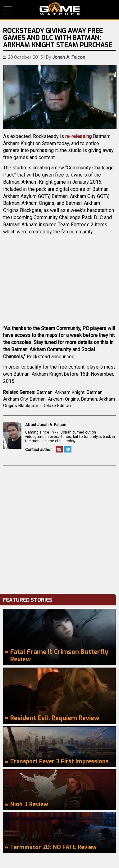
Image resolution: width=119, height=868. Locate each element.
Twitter (68, 449)
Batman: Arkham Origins (54, 399)
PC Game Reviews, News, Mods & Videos (60, 9)
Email (59, 449)
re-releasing (78, 136)
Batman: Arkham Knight (61, 392)
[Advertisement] (59, 528)
